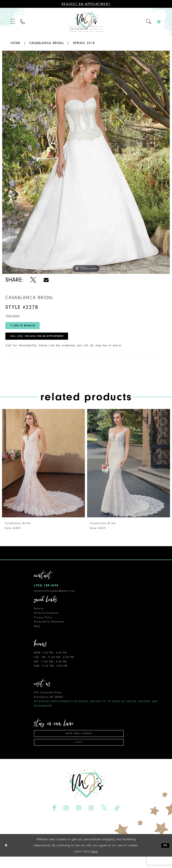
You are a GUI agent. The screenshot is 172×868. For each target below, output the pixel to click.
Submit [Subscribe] (79, 753)
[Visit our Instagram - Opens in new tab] (66, 819)
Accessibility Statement (49, 629)
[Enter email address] (79, 741)
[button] (13, 22)
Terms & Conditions (46, 620)
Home (16, 43)
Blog (37, 633)
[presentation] (43, 470)
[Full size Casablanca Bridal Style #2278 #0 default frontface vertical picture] (86, 162)
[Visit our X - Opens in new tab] (104, 819)
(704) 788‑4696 (46, 593)
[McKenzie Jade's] (86, 22)
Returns (39, 616)
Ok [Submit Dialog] (164, 857)
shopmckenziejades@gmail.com (55, 598)
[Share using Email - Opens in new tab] (46, 280)
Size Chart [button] (15, 316)
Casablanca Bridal (47, 43)
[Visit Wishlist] (159, 22)
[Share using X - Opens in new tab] (33, 280)
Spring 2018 (84, 43)
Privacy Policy (43, 624)
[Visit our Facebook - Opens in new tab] (54, 819)
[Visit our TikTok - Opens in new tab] (117, 819)
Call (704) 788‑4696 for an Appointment (46, 342)
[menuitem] (13, 22)
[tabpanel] (86, 162)
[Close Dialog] (7, 857)
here (94, 863)
